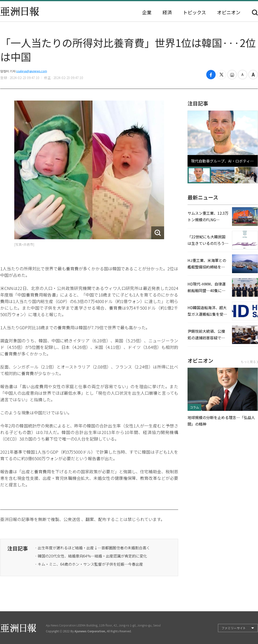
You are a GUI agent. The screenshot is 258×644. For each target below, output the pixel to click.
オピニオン (229, 12)
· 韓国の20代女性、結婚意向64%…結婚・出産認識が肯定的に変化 (91, 556)
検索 (255, 13)
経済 (167, 12)
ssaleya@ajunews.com (31, 71)
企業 (147, 12)
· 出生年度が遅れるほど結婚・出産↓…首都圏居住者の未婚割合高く (92, 548)
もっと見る (249, 362)
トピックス (194, 12)
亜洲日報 (20, 11)
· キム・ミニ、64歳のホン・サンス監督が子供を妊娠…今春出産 (89, 564)
